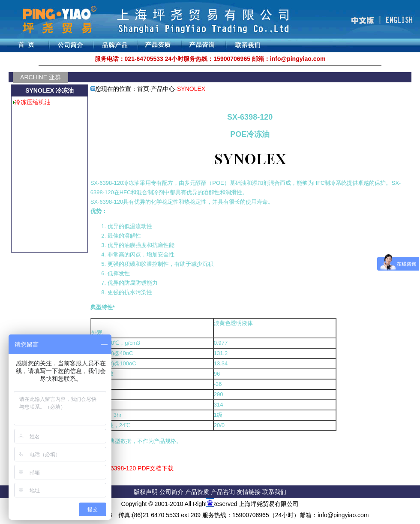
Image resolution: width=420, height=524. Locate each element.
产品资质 (197, 492)
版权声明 (146, 492)
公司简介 (172, 492)
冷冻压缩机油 (33, 102)
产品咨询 (223, 492)
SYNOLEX (191, 89)
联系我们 (274, 492)
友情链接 (249, 492)
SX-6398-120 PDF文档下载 (137, 468)
